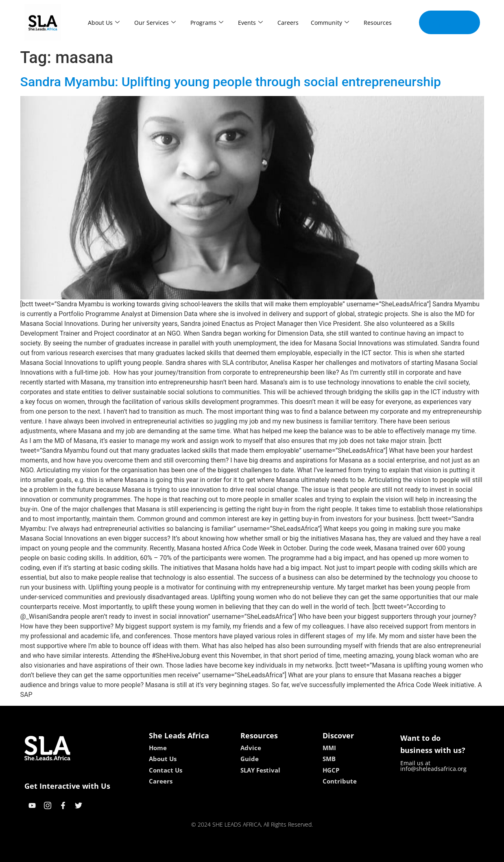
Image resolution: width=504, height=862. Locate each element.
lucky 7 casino (272, 853)
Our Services (155, 23)
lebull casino (231, 853)
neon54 (304, 853)
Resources (378, 23)
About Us (104, 23)
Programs (207, 23)
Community (330, 23)
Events (250, 23)
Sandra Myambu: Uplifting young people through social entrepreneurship (231, 82)
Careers (288, 23)
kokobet (200, 853)
